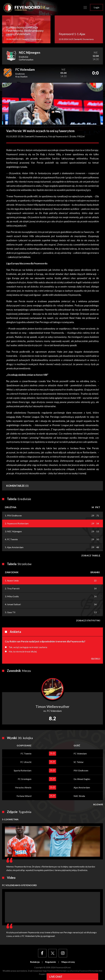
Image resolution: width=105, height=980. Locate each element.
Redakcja (35, 962)
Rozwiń (98, 804)
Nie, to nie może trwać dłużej (23, 652)
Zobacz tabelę (91, 555)
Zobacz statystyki (88, 620)
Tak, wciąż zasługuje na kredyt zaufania (28, 647)
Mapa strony (68, 962)
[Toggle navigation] (85, 8)
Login (96, 8)
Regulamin (51, 962)
